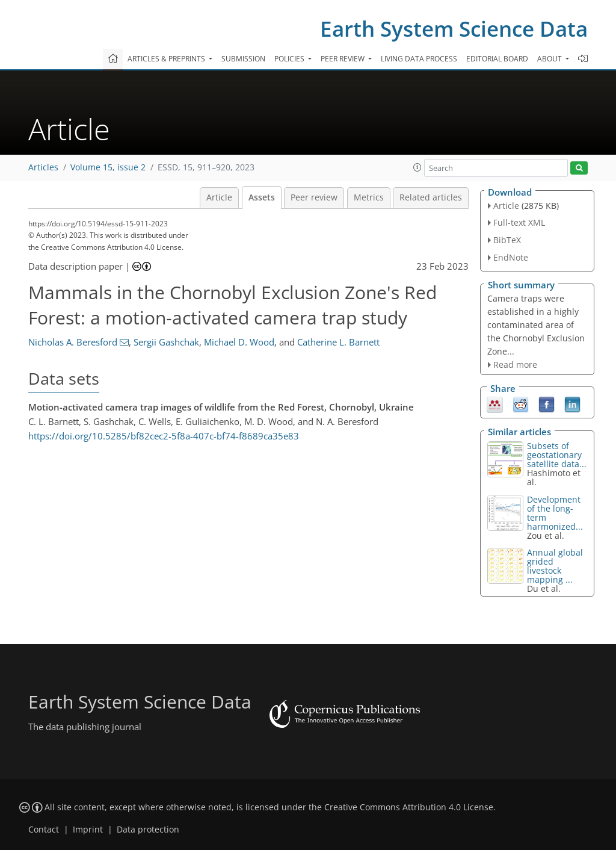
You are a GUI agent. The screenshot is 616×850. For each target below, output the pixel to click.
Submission (243, 59)
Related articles (431, 197)
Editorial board (497, 59)
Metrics (369, 197)
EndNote (511, 257)
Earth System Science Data (454, 29)
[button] (417, 167)
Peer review (314, 197)
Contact (44, 830)
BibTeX (507, 240)
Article (219, 197)
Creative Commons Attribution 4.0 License (409, 807)
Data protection (148, 830)
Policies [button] (290, 59)
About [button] (550, 59)
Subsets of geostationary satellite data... (557, 455)
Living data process (419, 59)
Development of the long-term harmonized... (555, 513)
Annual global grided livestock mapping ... (555, 566)
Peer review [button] (343, 59)
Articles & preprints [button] (167, 59)
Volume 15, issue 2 (108, 167)
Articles (43, 167)
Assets (262, 197)
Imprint (88, 830)
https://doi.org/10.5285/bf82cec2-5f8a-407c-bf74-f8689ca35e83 (164, 436)
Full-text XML (519, 222)
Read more (515, 365)
